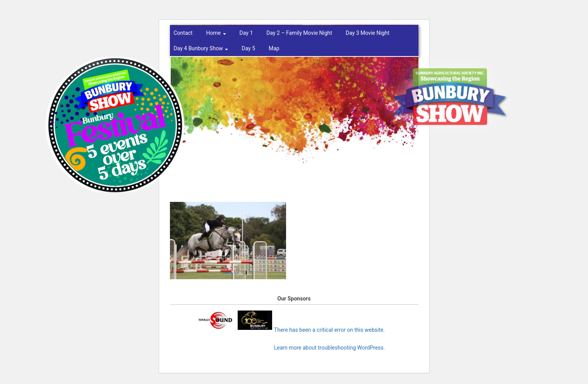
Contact (183, 33)
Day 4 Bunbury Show (201, 48)
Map (274, 48)
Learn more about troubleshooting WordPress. (330, 348)
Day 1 (246, 33)
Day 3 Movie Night (368, 33)
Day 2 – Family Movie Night (299, 33)
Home (216, 33)
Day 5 (248, 48)
